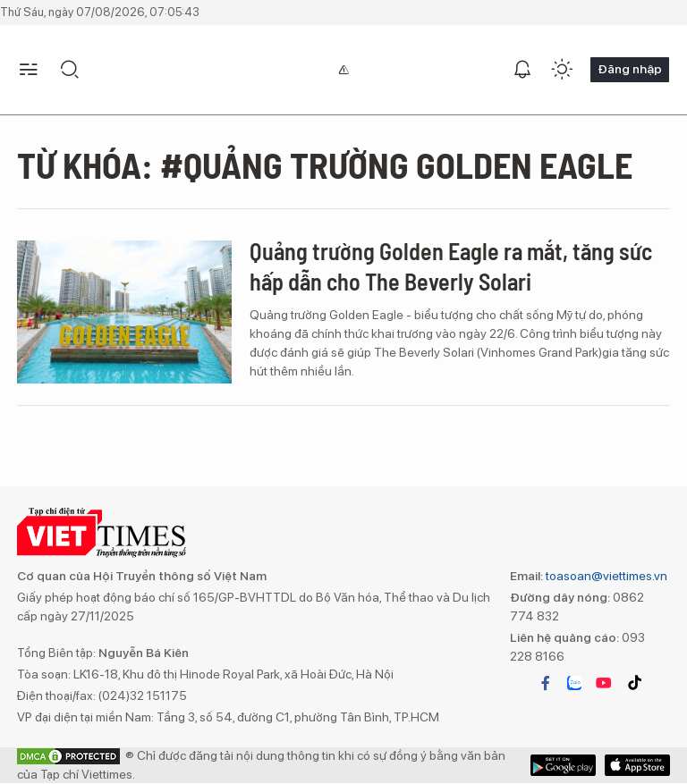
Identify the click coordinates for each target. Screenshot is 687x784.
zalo (574, 683)
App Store (563, 765)
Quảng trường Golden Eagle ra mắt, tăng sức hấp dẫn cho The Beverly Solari (451, 266)
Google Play (637, 765)
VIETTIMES (102, 533)
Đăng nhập (630, 69)
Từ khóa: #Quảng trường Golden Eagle (325, 164)
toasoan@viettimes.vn (605, 576)
